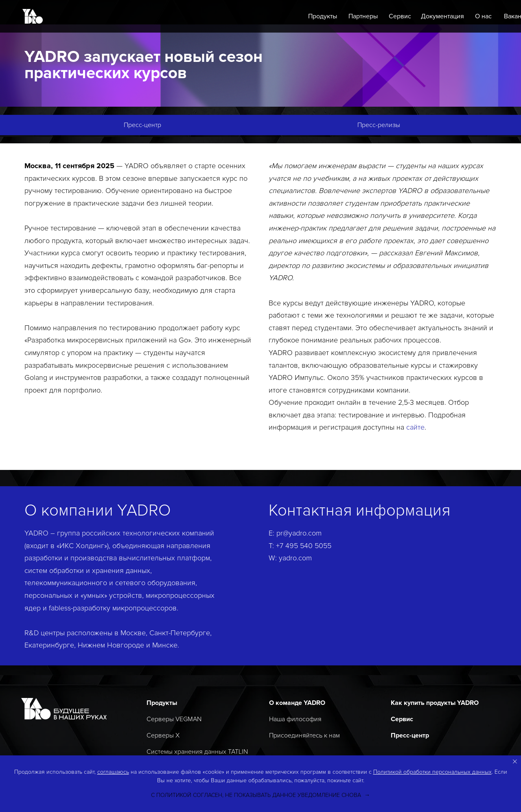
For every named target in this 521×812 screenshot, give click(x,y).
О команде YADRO (297, 703)
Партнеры (363, 16)
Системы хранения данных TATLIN (197, 752)
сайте (415, 427)
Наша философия (295, 719)
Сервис (400, 16)
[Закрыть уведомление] (515, 762)
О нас (483, 16)
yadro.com (295, 558)
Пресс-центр (410, 735)
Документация (442, 16)
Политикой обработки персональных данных (432, 772)
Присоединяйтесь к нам (304, 735)
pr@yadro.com (299, 533)
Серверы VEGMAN (174, 719)
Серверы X (163, 735)
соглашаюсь (113, 772)
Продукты (323, 16)
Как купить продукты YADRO (435, 703)
